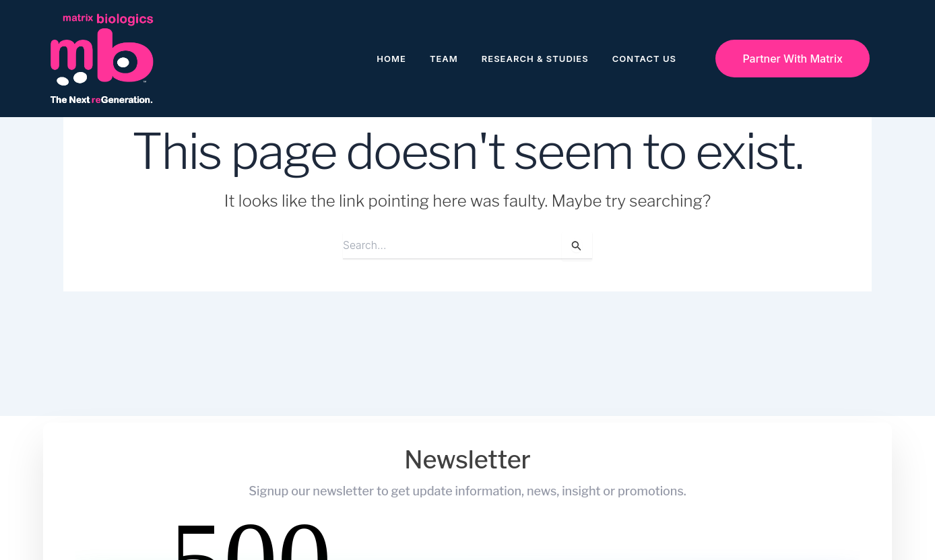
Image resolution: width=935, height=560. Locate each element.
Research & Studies (535, 59)
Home (391, 59)
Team (444, 59)
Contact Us (644, 59)
